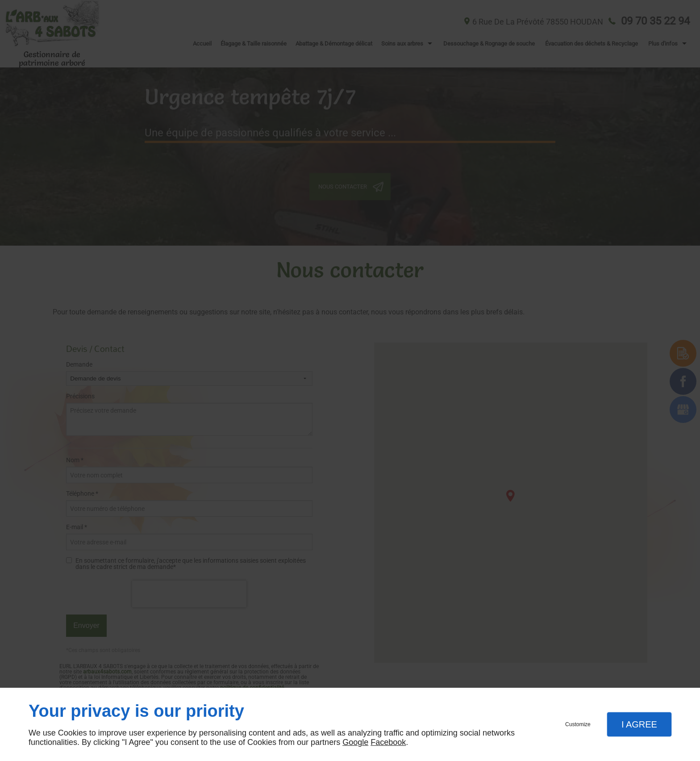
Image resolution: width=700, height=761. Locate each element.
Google (355, 742)
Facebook (388, 742)
